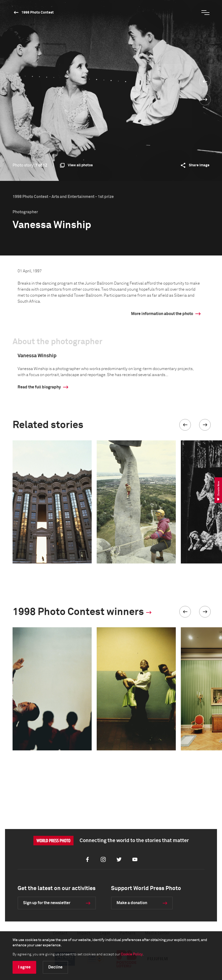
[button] (185, 425)
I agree (24, 967)
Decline (55, 967)
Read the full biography (39, 387)
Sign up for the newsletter (47, 903)
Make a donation (132, 903)
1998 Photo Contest (38, 13)
